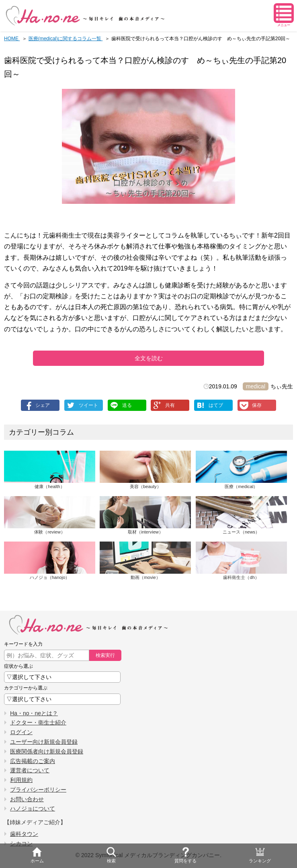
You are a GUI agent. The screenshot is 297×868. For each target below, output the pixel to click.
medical (256, 386)
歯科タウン (24, 834)
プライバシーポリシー (38, 790)
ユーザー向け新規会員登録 (44, 742)
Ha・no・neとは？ (34, 713)
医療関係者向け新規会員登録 (47, 751)
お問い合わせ (27, 799)
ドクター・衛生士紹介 (38, 722)
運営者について (30, 770)
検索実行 (105, 655)
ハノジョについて (33, 808)
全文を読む (149, 358)
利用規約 (21, 780)
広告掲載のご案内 (33, 761)
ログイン (21, 732)
